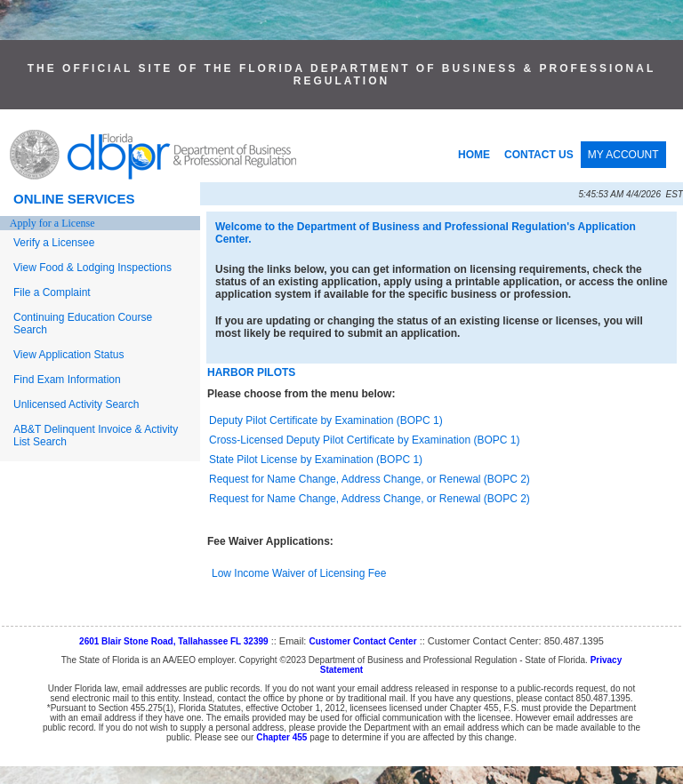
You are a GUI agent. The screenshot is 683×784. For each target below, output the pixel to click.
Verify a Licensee (54, 243)
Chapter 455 (281, 737)
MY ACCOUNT (623, 155)
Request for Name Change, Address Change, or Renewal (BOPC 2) (370, 479)
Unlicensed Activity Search (76, 404)
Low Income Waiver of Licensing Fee (299, 573)
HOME (474, 155)
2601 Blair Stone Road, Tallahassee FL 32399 (174, 641)
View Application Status (69, 355)
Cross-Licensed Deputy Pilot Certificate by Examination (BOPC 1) (364, 440)
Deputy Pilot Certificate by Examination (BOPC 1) (326, 420)
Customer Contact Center (362, 641)
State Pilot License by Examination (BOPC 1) (316, 460)
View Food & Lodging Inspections (92, 268)
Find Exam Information (67, 380)
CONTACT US (539, 155)
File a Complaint (52, 292)
